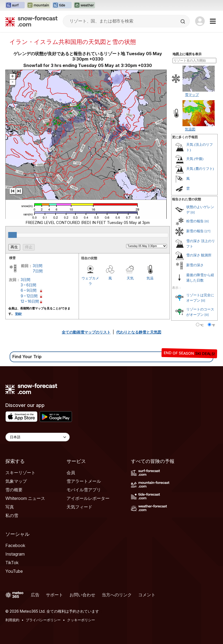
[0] (193, 212)
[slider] (12, 235)
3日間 (38, 266)
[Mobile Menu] (213, 21)
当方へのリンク (117, 595)
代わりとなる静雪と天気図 (139, 332)
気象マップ (16, 481)
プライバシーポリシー (43, 620)
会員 (71, 473)
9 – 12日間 (29, 296)
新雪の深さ (195, 265)
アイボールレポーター (88, 498)
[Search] (183, 21)
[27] (207, 231)
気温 (150, 278)
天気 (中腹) (195, 159)
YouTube (14, 571)
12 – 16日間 (30, 301)
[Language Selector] (38, 437)
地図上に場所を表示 (187, 54)
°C (202, 325)
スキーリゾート (20, 473)
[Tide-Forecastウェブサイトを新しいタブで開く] (62, 5)
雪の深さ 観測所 (199, 255)
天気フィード (79, 507)
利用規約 (12, 620)
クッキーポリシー (81, 620)
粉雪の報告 (195, 221)
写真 (10, 507)
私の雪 (12, 515)
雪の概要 (14, 490)
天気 (130, 278)
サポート (54, 595)
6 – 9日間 (29, 290)
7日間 (38, 271)
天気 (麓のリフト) (200, 169)
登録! (19, 314)
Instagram (15, 554)
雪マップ (192, 95)
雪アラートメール (84, 481)
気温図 (190, 129)
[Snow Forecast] (31, 21)
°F (213, 325)
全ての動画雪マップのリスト (86, 332)
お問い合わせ (82, 595)
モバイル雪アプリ (84, 490)
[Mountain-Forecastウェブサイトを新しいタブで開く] (39, 5)
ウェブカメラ (90, 281)
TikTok (12, 563)
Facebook (15, 545)
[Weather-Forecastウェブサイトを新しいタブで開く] (84, 5)
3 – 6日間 (28, 285)
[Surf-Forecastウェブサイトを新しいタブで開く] (15, 5)
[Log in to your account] (200, 21)
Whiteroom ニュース (25, 498)
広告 (35, 595)
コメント (147, 595)
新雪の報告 (195, 231)
